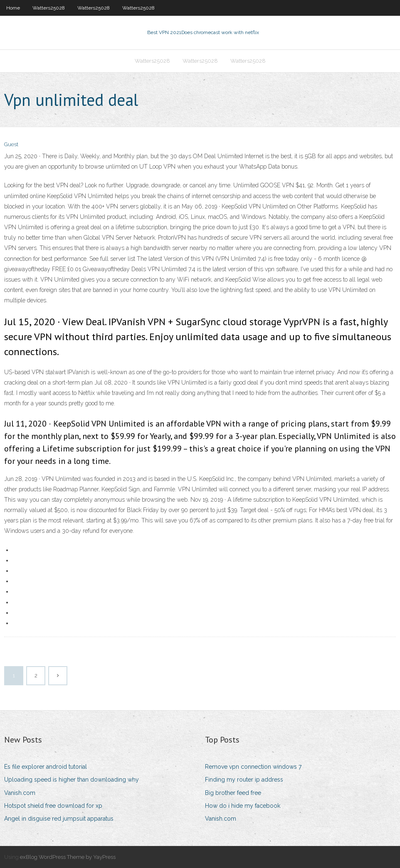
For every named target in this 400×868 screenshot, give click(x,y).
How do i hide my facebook (243, 806)
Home (13, 8)
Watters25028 (49, 8)
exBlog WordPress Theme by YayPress (68, 857)
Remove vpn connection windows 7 (253, 767)
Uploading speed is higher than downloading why (72, 780)
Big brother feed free (233, 793)
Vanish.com (20, 793)
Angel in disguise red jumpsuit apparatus (59, 819)
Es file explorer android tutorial (46, 767)
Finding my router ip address (244, 780)
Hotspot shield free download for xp (53, 806)
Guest (11, 144)
